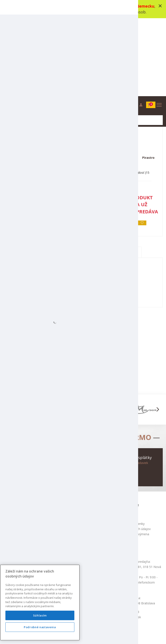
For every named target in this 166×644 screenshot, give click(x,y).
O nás (118, 437)
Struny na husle (82, 57)
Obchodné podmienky (129, 447)
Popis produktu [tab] (44, 176)
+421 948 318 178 (33, 442)
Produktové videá (126, 442)
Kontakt (9, 485)
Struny (59, 57)
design (92, 635)
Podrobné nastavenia (40, 627)
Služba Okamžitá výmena (132, 458)
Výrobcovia (66, 506)
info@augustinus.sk (34, 447)
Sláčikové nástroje (33, 57)
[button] (8, 333)
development (110, 635)
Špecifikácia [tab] (83, 176)
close (160, 6)
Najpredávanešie (70, 496)
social (127, 635)
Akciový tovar (68, 490)
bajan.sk (140, 635)
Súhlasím (40, 615)
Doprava (120, 463)
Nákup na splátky (126, 468)
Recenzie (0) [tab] (122, 176)
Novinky (64, 485)
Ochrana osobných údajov (132, 452)
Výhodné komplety (72, 501)
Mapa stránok (13, 490)
